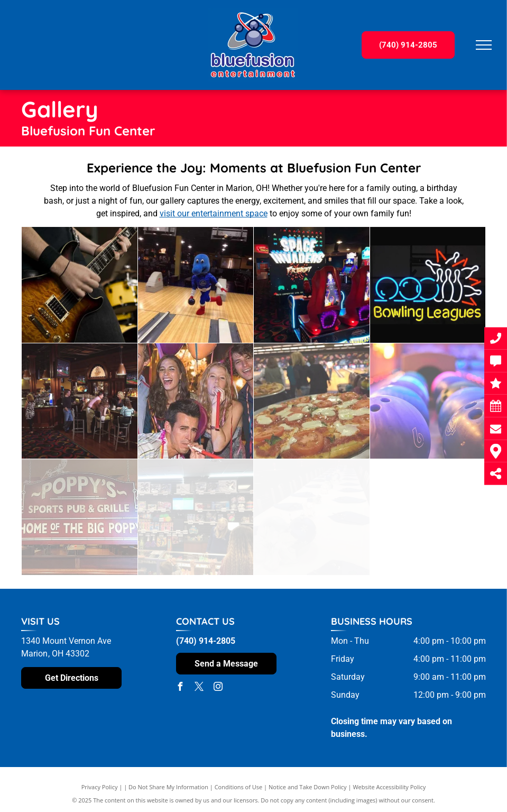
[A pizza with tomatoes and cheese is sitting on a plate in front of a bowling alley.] (312, 401)
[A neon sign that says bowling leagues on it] (428, 285)
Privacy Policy (100, 787)
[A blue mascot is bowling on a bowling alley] (196, 285)
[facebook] (180, 688)
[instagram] (218, 688)
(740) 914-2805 (206, 641)
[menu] (484, 45)
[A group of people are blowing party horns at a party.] (196, 401)
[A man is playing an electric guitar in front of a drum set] (80, 285)
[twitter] (199, 688)
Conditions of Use (239, 787)
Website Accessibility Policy (389, 787)
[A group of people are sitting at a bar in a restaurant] (80, 401)
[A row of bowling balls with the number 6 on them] (428, 401)
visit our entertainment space (214, 213)
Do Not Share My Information (168, 787)
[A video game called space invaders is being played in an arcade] (312, 285)
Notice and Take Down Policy (308, 787)
